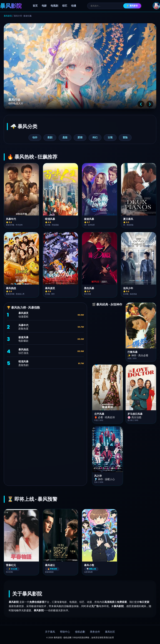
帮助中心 (65, 632)
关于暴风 (50, 632)
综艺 (65, 6)
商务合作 (95, 632)
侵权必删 (80, 632)
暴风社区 (110, 632)
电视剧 (54, 6)
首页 (35, 6)
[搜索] (107, 6)
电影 (44, 6)
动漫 (74, 6)
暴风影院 (8, 16)
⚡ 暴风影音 (132, 6)
